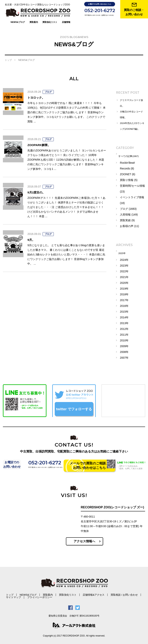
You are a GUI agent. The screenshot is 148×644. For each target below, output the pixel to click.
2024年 (124, 258)
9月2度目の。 (39, 188)
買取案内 (34, 14)
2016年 (124, 304)
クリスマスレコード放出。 (132, 99)
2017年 (124, 298)
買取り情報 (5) (129, 180)
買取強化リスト (50, 14)
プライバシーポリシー (15, 595)
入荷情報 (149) (129, 214)
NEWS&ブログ (18, 14)
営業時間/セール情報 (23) (132, 188)
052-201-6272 (100, 10)
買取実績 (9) (127, 220)
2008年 (124, 350)
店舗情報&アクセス (70, 593)
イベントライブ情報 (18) (132, 200)
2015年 (124, 310)
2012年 (124, 327)
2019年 (124, 287)
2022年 (124, 270)
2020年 (124, 281)
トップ (8, 56)
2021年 (124, 275)
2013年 (124, 321)
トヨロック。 (39, 93)
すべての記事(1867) (132, 157)
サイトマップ (114, 593)
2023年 (124, 264)
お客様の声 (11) (129, 226)
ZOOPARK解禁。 (43, 140)
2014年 (124, 316)
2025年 (124, 252)
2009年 (124, 344)
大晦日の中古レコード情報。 (132, 110)
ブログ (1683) (128, 209)
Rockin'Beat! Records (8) (127, 165)
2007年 (124, 356)
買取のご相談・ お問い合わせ (134, 12)
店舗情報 (66, 14)
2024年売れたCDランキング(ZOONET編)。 (132, 125)
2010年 (124, 339)
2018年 (124, 293)
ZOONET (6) (127, 174)
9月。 (32, 235)
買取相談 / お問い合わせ (94, 593)
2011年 (124, 333)
